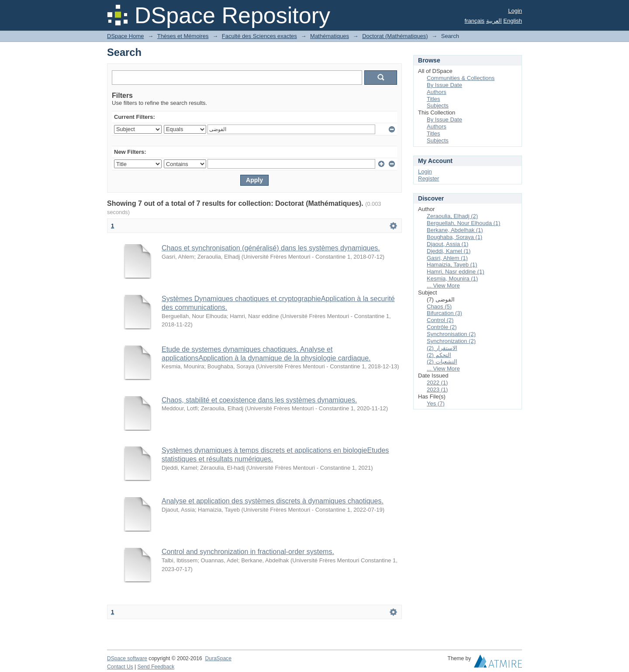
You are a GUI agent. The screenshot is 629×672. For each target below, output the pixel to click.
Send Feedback (156, 667)
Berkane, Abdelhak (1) (455, 230)
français (475, 21)
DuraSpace (218, 658)
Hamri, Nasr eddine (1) (456, 272)
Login (515, 11)
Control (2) (440, 320)
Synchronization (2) (451, 341)
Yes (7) (436, 404)
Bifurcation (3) (444, 313)
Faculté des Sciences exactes (259, 36)
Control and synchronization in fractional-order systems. (248, 552)
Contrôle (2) (442, 327)
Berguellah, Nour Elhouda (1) (463, 223)
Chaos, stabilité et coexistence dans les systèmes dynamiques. (259, 400)
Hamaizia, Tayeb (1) (452, 265)
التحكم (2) (439, 355)
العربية (494, 21)
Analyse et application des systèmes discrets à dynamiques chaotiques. (273, 501)
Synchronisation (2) (451, 334)
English (513, 21)
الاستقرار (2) (442, 348)
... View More (443, 286)
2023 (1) (437, 390)
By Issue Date (444, 85)
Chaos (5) (439, 307)
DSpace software (127, 658)
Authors (437, 92)
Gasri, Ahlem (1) (447, 258)
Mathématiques (330, 36)
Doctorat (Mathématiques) (395, 36)
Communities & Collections (461, 78)
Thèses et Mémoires (183, 36)
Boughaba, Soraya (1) (454, 237)
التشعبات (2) (442, 362)
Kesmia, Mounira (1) (452, 279)
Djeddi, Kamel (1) (449, 251)
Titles (434, 99)
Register (429, 178)
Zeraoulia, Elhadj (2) (452, 216)
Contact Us (120, 667)
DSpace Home (126, 36)
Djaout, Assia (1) (448, 244)
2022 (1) (437, 383)
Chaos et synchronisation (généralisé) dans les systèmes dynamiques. (271, 248)
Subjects (438, 106)
